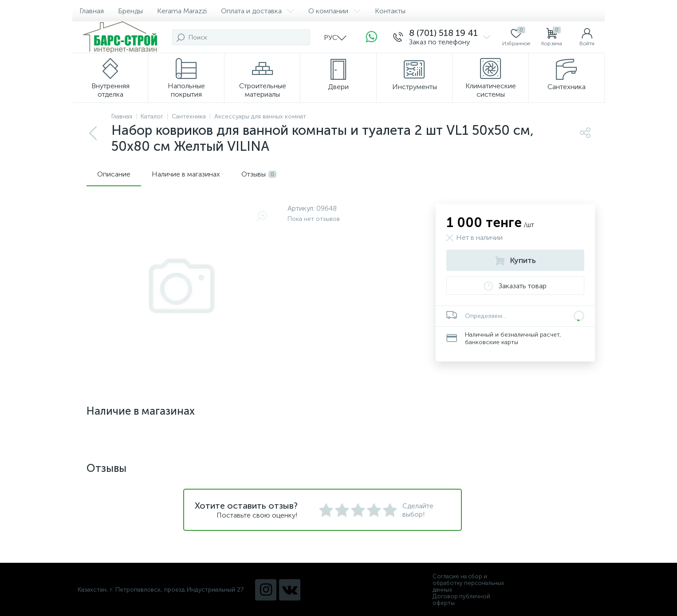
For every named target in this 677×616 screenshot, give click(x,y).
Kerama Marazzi (182, 11)
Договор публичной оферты (461, 600)
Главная (92, 11)
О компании (335, 11)
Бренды (130, 11)
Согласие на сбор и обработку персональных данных (468, 583)
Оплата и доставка (258, 11)
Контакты (390, 11)
